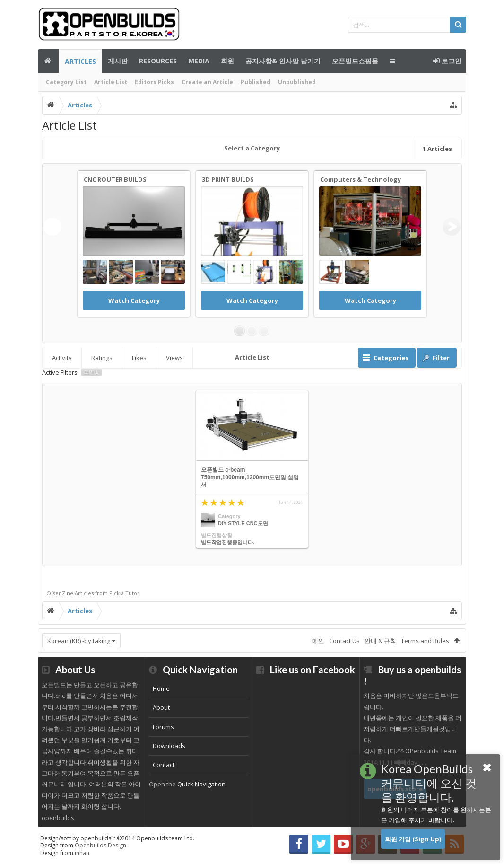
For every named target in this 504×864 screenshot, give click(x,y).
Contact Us (344, 641)
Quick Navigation (201, 784)
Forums (163, 727)
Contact (164, 765)
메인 (48, 61)
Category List (66, 82)
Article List (111, 82)
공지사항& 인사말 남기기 (283, 61)
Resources (158, 61)
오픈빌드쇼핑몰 (355, 61)
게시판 (118, 61)
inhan (82, 853)
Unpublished (297, 82)
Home (161, 688)
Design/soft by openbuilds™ (117, 838)
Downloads (169, 746)
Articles (80, 61)
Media (199, 61)
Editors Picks (154, 82)
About (161, 707)
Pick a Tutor (124, 593)
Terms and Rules (425, 641)
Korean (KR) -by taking (79, 641)
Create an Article (207, 82)
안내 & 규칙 (380, 641)
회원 (227, 61)
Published (256, 82)
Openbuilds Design (100, 845)
